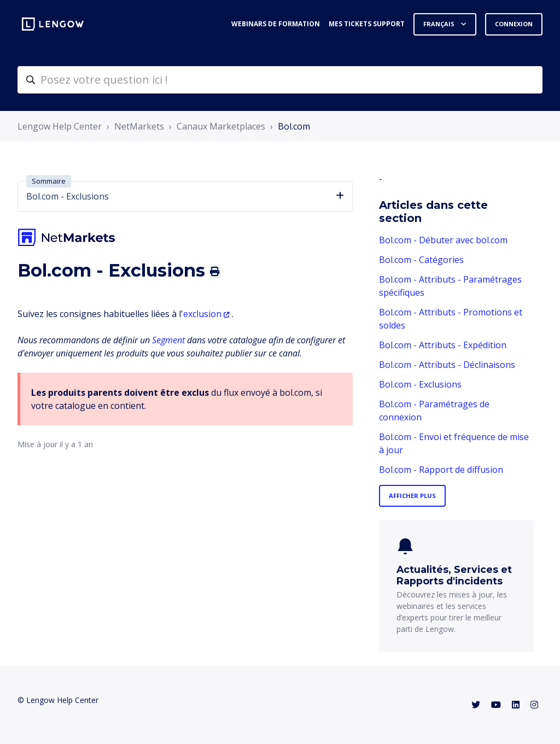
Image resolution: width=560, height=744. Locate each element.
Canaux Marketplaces (221, 126)
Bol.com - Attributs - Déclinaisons (447, 365)
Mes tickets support (367, 24)
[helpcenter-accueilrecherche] (280, 80)
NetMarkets (139, 126)
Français (440, 24)
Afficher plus (412, 496)
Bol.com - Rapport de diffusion (441, 470)
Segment (168, 340)
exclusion (202, 314)
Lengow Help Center (60, 126)
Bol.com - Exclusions (420, 384)
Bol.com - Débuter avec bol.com (443, 240)
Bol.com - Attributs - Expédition (443, 345)
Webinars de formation (276, 24)
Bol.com (294, 126)
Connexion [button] (514, 24)
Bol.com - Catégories (421, 260)
